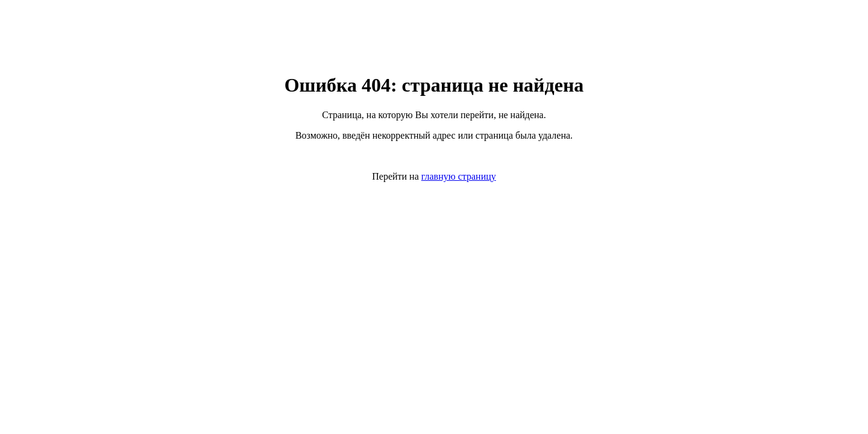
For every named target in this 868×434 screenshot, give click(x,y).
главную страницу (459, 176)
